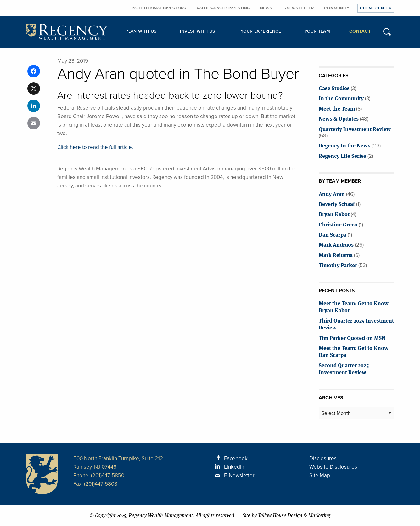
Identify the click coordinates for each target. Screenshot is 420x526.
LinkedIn (234, 467)
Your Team (317, 31)
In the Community (341, 98)
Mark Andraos (336, 244)
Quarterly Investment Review (355, 129)
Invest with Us (198, 31)
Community (337, 8)
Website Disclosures (333, 467)
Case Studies (334, 88)
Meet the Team (337, 108)
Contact (360, 31)
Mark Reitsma (336, 255)
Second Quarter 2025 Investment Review (344, 368)
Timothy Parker (338, 265)
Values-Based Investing (223, 8)
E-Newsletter (298, 8)
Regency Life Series (342, 155)
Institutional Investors (159, 8)
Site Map (320, 475)
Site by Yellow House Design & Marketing (286, 515)
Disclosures (323, 458)
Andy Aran (332, 194)
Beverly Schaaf (337, 204)
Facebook (236, 458)
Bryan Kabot (334, 214)
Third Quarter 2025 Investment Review (356, 324)
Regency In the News (344, 145)
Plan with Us (141, 31)
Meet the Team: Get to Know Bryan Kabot (354, 306)
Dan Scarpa (333, 234)
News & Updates (339, 118)
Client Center (376, 8)
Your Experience (261, 31)
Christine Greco (338, 224)
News (266, 8)
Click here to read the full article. (95, 147)
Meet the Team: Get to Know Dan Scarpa (354, 351)
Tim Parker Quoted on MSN (352, 337)
